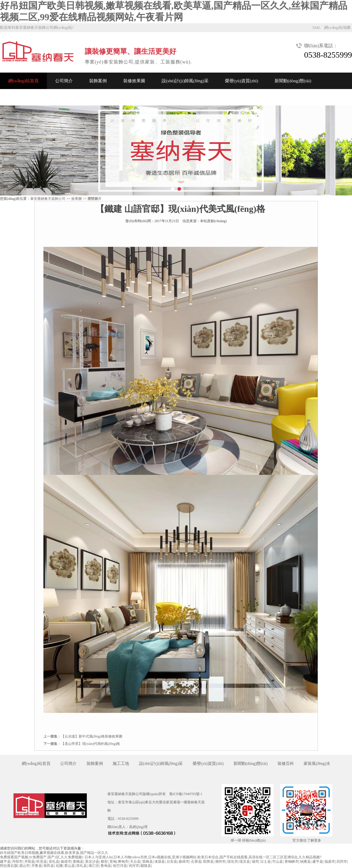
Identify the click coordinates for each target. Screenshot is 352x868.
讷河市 (134, 866)
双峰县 (148, 862)
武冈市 (342, 862)
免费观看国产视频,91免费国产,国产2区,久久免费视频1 (42, 857)
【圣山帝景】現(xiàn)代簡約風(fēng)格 (91, 744)
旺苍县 (42, 862)
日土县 (265, 862)
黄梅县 (78, 862)
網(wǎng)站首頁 (23, 81)
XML (316, 27)
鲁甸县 (106, 866)
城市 (255, 862)
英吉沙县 (92, 862)
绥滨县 (245, 862)
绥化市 (233, 862)
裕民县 (49, 866)
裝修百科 (286, 764)
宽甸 (113, 862)
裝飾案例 (98, 81)
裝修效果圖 (134, 81)
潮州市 (220, 862)
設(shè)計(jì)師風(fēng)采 (185, 81)
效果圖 (77, 199)
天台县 (135, 862)
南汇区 (94, 866)
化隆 (59, 866)
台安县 (172, 862)
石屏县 (196, 862)
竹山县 (277, 862)
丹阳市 (17, 862)
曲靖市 (66, 862)
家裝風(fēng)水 (317, 764)
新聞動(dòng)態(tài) (293, 81)
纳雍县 (305, 862)
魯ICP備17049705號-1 (186, 794)
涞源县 (160, 862)
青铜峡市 (292, 862)
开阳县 (30, 862)
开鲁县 (37, 866)
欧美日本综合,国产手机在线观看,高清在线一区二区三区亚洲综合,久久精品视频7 (259, 857)
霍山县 (70, 866)
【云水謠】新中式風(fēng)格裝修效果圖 (92, 736)
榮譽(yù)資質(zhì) (242, 81)
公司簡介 (64, 81)
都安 (104, 862)
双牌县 (208, 862)
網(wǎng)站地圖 (337, 27)
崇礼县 (54, 862)
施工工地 (121, 764)
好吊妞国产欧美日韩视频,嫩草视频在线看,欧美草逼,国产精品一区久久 (54, 853)
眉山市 (24, 866)
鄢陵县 (146, 866)
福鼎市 (330, 862)
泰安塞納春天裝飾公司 (48, 199)
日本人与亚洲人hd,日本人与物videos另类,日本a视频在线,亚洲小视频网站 (141, 857)
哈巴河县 (120, 866)
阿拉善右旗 (9, 866)
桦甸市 (123, 862)
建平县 (5, 862)
